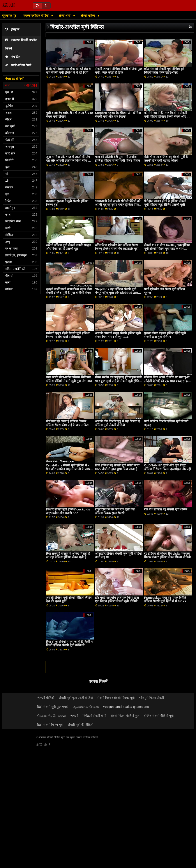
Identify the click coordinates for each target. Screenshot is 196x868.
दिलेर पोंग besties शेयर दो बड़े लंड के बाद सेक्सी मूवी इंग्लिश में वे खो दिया (69, 71)
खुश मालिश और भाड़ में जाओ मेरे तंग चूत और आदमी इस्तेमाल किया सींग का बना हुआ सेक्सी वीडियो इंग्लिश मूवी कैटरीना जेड (69, 162)
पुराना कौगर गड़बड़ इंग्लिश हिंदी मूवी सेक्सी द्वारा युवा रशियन (165, 335)
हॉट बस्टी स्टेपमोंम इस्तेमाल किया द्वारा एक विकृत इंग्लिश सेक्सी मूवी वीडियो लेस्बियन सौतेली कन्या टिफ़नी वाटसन (117, 601)
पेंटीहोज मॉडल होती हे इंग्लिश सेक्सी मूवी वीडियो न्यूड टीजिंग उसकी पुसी (165, 203)
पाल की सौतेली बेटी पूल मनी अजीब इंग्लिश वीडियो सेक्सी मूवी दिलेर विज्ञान (117, 159)
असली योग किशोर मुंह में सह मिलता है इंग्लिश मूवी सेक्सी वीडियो (117, 423)
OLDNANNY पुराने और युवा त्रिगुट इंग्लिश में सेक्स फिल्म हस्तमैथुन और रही (168, 467)
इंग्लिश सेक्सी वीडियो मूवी (159, 716)
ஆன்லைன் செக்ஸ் (86, 707)
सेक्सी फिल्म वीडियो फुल (125, 716)
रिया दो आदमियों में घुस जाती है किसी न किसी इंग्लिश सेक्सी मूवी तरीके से (69, 644)
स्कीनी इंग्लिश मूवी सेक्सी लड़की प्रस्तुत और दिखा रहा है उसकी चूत (68, 247)
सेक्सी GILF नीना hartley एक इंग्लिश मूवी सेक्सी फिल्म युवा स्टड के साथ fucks (167, 249)
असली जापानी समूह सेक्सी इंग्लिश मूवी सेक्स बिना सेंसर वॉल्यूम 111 (118, 335)
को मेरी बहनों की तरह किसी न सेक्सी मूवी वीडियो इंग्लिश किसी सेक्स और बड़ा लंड (168, 116)
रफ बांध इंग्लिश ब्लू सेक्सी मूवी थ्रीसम (166, 509)
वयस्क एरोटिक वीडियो (36, 16)
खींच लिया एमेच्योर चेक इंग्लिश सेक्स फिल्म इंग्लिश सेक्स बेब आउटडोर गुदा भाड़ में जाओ (117, 249)
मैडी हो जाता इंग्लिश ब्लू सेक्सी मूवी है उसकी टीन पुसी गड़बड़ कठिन (166, 159)
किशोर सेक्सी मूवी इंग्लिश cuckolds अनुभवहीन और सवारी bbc (68, 511)
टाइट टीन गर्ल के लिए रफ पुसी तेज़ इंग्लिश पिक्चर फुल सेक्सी (115, 511)
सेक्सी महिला (88, 16)
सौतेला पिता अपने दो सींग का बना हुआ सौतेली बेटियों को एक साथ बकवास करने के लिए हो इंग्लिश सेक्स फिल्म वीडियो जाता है (168, 383)
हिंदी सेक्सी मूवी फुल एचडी (53, 707)
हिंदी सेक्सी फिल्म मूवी (50, 725)
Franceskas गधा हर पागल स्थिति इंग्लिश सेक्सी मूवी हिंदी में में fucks (165, 600)
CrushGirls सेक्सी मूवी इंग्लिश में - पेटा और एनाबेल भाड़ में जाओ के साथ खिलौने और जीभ (68, 469)
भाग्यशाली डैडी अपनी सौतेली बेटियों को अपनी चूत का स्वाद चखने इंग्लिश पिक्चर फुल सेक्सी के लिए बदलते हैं (118, 205)
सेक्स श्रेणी (65, 16)
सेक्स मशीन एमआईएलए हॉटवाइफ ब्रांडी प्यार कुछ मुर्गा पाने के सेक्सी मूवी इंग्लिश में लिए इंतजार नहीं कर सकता (118, 381)
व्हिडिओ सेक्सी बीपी (94, 716)
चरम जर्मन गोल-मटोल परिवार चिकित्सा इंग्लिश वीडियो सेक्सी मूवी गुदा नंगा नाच (69, 379)
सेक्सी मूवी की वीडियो (81, 725)
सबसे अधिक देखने (18, 65)
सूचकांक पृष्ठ (9, 16)
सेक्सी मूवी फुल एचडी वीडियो (76, 698)
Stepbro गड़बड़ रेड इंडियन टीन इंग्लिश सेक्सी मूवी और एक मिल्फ (118, 115)
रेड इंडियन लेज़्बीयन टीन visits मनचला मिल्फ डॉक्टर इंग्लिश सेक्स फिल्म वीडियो (167, 555)
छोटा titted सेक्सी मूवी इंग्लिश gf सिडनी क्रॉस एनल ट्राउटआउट (164, 71)
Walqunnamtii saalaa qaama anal (126, 707)
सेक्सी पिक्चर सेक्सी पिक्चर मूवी (116, 698)
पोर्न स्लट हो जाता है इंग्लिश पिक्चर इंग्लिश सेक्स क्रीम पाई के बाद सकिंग (67, 423)
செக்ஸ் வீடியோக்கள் (52, 716)
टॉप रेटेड (13, 57)
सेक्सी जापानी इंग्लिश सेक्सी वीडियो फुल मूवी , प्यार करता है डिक (119, 71)
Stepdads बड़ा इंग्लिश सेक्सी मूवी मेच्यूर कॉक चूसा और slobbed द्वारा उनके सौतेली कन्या (117, 293)
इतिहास (12, 29)
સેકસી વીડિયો (46, 698)
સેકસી (74, 716)
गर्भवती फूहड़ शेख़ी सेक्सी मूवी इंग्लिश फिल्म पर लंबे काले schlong (68, 335)
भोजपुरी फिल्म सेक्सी (152, 698)
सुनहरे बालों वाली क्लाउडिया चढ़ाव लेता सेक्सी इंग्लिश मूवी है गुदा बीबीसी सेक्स (69, 291)
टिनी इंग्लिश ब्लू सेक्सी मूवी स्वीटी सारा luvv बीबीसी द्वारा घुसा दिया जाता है (117, 467)
